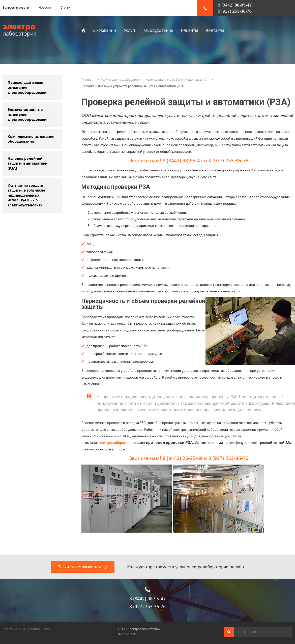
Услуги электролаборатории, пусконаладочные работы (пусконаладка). (154, 80)
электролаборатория (116, 442)
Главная (87, 80)
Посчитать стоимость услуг (83, 567)
